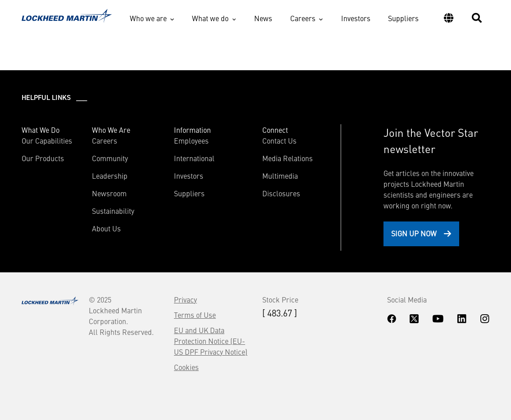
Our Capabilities (47, 140)
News (263, 18)
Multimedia (280, 176)
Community (110, 158)
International (194, 158)
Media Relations (287, 158)
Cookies (186, 367)
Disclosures (281, 193)
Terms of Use (195, 315)
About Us (106, 228)
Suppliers (403, 18)
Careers (303, 18)
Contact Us (279, 140)
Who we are (148, 18)
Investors (356, 18)
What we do (210, 18)
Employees (191, 140)
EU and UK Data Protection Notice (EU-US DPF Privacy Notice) (211, 341)
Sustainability (113, 211)
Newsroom (109, 193)
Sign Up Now (414, 233)
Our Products (43, 158)
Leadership (110, 176)
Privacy (185, 299)
